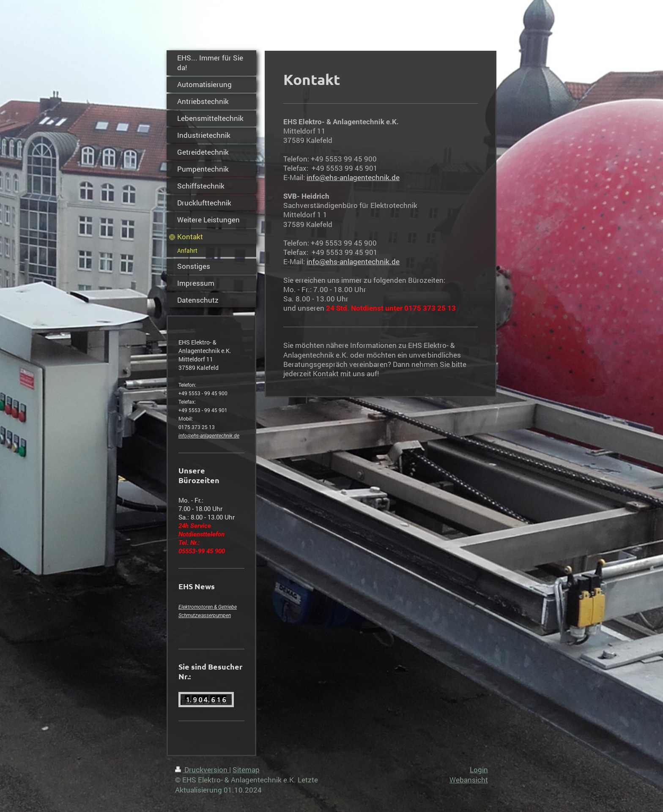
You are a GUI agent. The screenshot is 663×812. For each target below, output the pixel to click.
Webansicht (469, 780)
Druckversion (202, 770)
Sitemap (246, 770)
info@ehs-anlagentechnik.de (209, 436)
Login (479, 770)
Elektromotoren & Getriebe (208, 607)
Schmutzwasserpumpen (205, 615)
